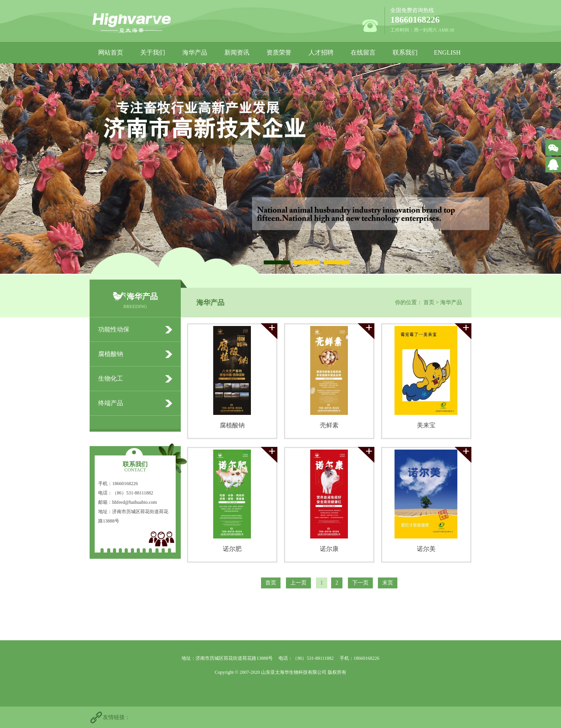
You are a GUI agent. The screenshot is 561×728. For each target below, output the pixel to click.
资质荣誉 (279, 52)
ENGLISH (447, 52)
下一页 (360, 583)
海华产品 (195, 52)
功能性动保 (114, 329)
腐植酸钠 (111, 354)
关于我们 (153, 52)
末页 (388, 583)
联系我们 (405, 52)
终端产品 (111, 403)
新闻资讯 (237, 52)
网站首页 (111, 52)
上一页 (298, 583)
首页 (429, 302)
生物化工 (111, 378)
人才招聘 (321, 52)
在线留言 (363, 52)
